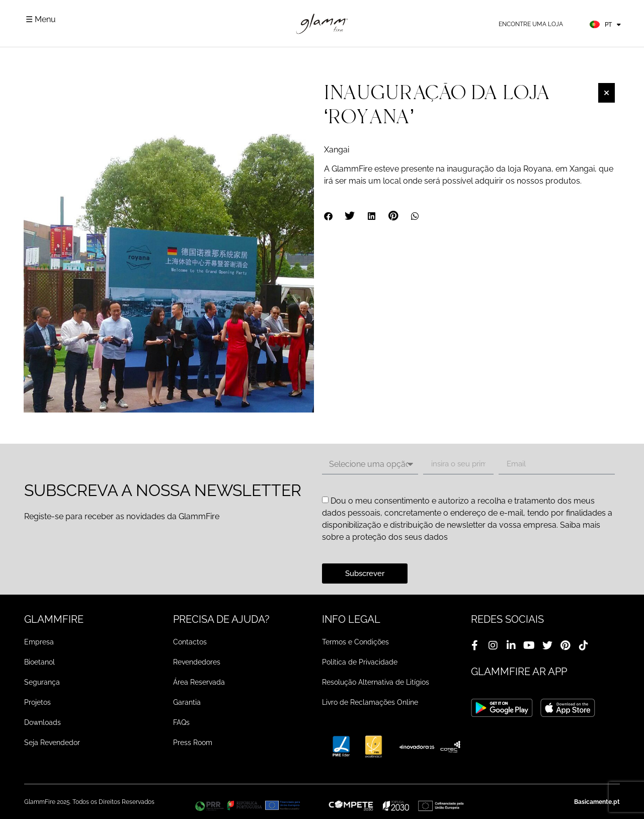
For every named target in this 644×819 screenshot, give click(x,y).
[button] (329, 216)
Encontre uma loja (531, 24)
